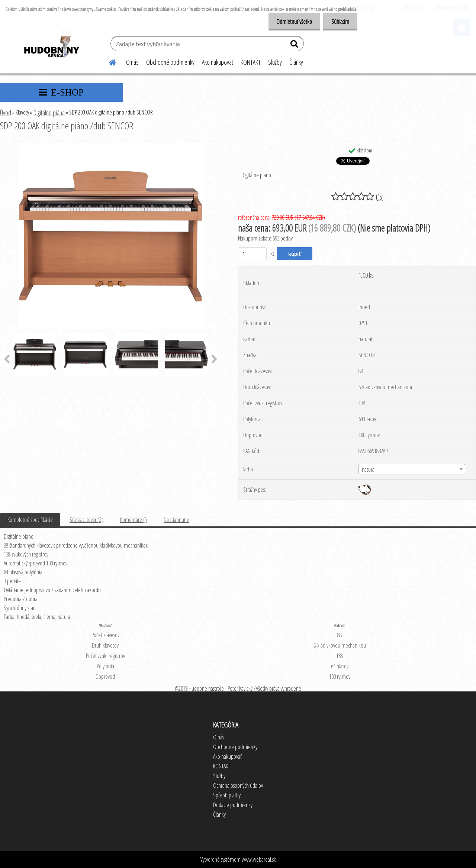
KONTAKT (251, 62)
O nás (132, 62)
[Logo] (51, 45)
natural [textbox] (369, 470)
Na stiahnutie (176, 520)
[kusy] (252, 254)
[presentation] (214, 359)
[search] (295, 45)
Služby (275, 62)
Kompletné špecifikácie (30, 520)
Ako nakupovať (218, 62)
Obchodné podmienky (170, 62)
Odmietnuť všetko (291, 22)
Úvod (6, 113)
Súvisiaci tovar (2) (86, 520)
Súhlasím (339, 22)
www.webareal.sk (259, 859)
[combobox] (412, 469)
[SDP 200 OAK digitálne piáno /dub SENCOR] (111, 146)
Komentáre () (134, 520)
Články (296, 62)
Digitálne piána (49, 113)
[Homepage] (108, 61)
